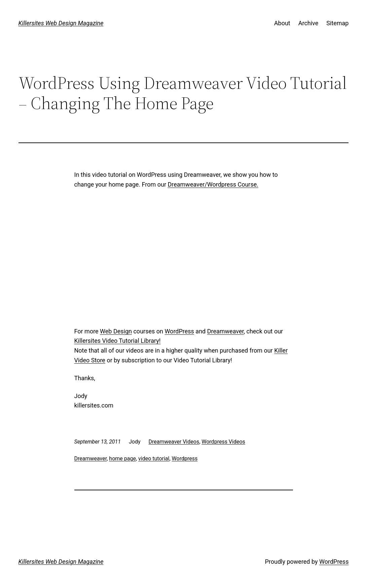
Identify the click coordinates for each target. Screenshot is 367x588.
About (282, 23)
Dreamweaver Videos (174, 442)
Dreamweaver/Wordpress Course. (213, 184)
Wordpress (185, 459)
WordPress (179, 331)
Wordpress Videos (223, 442)
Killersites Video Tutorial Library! (118, 341)
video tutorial (154, 459)
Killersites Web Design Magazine (61, 23)
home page (122, 459)
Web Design (116, 331)
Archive (308, 23)
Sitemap (337, 23)
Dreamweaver (226, 331)
